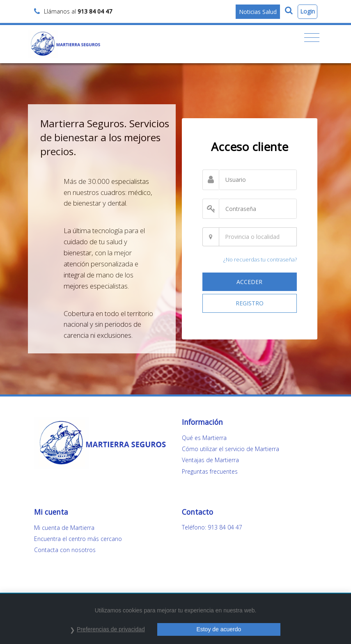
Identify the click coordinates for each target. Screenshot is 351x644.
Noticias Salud (258, 12)
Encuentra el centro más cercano (78, 539)
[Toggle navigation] (312, 38)
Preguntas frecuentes (210, 471)
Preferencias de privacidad (111, 629)
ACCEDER (249, 282)
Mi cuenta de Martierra (64, 528)
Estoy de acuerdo (219, 629)
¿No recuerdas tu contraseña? (260, 259)
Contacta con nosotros (65, 550)
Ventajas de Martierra (210, 460)
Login (307, 11)
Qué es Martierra (204, 438)
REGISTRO (250, 303)
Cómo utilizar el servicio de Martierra (231, 449)
